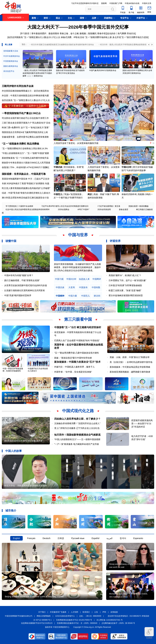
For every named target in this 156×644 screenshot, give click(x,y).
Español (95, 538)
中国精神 (60, 296)
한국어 (123, 538)
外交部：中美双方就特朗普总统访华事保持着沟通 (25, 96)
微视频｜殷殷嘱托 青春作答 (93, 33)
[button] (152, 111)
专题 (47, 183)
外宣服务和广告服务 (58, 612)
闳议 (90, 194)
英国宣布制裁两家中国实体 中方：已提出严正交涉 (26, 179)
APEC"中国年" (83, 209)
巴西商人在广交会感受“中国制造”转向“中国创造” (77, 340)
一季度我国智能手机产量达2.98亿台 (21, 113)
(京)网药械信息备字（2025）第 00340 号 (118, 623)
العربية (109, 538)
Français (31, 538)
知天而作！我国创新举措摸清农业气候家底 (77, 435)
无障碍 (149, 633)
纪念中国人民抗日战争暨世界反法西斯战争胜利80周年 (28, 209)
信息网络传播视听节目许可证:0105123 (37, 623)
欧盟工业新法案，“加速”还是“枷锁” (125, 290)
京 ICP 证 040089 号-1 (43, 620)
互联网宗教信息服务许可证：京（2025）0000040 (77, 623)
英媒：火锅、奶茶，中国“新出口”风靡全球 (130, 357)
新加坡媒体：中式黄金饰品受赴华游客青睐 (130, 367)
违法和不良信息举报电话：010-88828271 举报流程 (129, 616)
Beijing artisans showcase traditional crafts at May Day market (34, 597)
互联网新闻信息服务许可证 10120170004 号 (74, 620)
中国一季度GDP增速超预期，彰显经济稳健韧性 (13, 370)
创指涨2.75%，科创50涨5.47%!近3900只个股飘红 (26, 167)
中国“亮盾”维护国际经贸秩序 (18, 295)
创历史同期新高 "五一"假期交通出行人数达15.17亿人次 (34, 37)
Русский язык (78, 538)
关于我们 (42, 612)
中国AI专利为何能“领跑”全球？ (19, 275)
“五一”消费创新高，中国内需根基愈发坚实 (21, 269)
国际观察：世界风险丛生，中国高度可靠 (24, 174)
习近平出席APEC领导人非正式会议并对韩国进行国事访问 (65, 206)
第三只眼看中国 (78, 319)
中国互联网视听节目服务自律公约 (19, 616)
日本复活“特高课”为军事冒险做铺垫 (125, 285)
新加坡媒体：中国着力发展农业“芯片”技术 (77, 362)
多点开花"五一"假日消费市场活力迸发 (130, 37)
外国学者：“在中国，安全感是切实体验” (73, 372)
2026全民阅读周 (104, 209)
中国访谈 (58, 167)
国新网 (104, 3)
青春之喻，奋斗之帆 (69, 33)
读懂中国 (11, 241)
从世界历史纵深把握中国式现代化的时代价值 (26, 285)
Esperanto (138, 538)
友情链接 (114, 612)
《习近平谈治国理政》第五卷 (108, 206)
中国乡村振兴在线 (132, 3)
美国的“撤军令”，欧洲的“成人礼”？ (125, 275)
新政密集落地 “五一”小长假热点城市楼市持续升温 (25, 158)
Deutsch (46, 538)
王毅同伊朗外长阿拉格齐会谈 (18, 86)
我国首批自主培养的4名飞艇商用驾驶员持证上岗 (25, 132)
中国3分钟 (126, 167)
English (16, 538)
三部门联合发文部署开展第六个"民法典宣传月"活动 (26, 123)
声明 (104, 612)
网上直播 (9, 45)
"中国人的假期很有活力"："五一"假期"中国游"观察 (25, 153)
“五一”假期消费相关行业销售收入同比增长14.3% (25, 148)
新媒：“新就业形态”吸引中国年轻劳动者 (73, 358)
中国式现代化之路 (78, 411)
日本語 (61, 538)
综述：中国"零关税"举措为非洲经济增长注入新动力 (26, 193)
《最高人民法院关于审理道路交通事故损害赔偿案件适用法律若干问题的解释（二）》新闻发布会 (37, 73)
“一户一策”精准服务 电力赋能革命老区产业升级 (77, 444)
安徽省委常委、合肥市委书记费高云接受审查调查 (25, 137)
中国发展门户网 (116, 3)
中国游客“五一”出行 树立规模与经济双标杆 (78, 327)
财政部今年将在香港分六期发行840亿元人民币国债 (26, 163)
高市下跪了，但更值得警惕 (119, 269)
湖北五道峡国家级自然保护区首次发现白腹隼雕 (23, 441)
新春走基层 (124, 209)
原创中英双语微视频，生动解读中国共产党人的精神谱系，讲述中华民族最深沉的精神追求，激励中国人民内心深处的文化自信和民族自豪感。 (77, 267)
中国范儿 (58, 194)
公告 (96, 612)
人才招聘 (74, 612)
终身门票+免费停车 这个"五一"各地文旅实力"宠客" (26, 127)
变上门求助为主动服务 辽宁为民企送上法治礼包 (77, 428)
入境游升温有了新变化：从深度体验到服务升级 (76, 143)
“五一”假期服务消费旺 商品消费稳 (20, 144)
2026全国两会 (64, 209)
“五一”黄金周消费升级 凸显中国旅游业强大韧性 (77, 353)
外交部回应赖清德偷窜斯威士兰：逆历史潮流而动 (25, 91)
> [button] (152, 45)
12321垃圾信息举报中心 (65, 616)
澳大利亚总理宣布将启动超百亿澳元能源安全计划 (25, 198)
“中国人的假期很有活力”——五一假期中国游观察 (77, 439)
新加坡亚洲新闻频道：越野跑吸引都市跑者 (130, 372)
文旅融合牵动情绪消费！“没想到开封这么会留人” (77, 423)
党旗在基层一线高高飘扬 (138, 206)
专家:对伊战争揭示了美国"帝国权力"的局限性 (23, 183)
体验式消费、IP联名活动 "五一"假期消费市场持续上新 (86, 37)
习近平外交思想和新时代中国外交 (85, 3)
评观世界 (115, 241)
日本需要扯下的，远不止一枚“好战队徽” (127, 280)
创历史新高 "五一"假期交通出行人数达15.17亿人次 (26, 100)
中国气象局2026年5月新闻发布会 (103, 70)
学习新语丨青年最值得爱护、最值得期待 (40, 33)
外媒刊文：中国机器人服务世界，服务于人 (74, 367)
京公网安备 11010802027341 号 (110, 620)
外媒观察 (8, 349)
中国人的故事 (14, 451)
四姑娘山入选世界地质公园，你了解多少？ (77, 419)
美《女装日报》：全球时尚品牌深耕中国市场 (131, 362)
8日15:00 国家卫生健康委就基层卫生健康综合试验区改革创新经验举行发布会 (62, 45)
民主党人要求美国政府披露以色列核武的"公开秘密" (26, 188)
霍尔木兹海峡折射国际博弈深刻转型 (126, 295)
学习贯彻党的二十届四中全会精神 (19, 206)
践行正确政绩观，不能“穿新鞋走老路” (22, 280)
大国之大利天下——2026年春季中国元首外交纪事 (78, 27)
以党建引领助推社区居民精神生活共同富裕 (25, 290)
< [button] (149, 45)
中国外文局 (147, 3)
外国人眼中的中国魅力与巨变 (121, 349)
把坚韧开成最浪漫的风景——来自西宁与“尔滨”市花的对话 (142, 424)
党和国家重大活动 (11, 51)
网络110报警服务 (44, 616)
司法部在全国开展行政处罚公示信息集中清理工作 (25, 118)
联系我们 (86, 612)
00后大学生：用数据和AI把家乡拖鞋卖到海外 (26, 486)
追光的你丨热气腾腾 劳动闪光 (121, 33)
